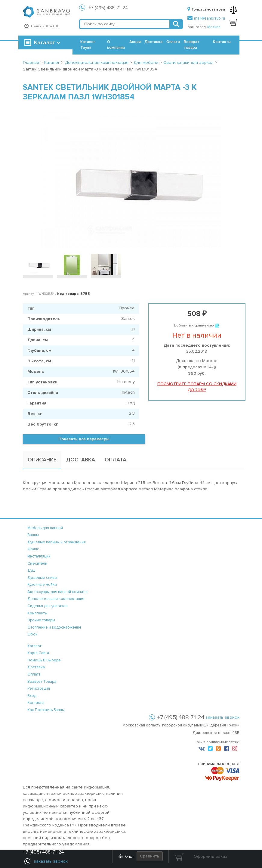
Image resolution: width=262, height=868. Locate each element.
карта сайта (38, 653)
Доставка (153, 42)
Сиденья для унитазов (48, 606)
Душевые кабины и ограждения (57, 542)
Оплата (173, 42)
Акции (135, 42)
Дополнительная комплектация (56, 599)
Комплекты (37, 613)
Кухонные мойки (42, 585)
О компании (116, 45)
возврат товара (42, 682)
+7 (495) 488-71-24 (108, 8)
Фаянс (33, 549)
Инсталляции (39, 556)
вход (32, 696)
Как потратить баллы (46, 710)
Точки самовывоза (206, 9)
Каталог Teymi (88, 45)
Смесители (37, 564)
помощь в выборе (44, 660)
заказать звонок (222, 717)
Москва (214, 27)
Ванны (33, 535)
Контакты (222, 42)
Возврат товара (192, 45)
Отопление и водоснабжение (54, 627)
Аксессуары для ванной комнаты (57, 592)
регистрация (39, 688)
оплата (34, 674)
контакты (36, 703)
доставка (36, 667)
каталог (35, 646)
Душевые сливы (42, 578)
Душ (31, 570)
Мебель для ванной (45, 528)
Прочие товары (41, 620)
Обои (32, 634)
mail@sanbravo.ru (206, 18)
